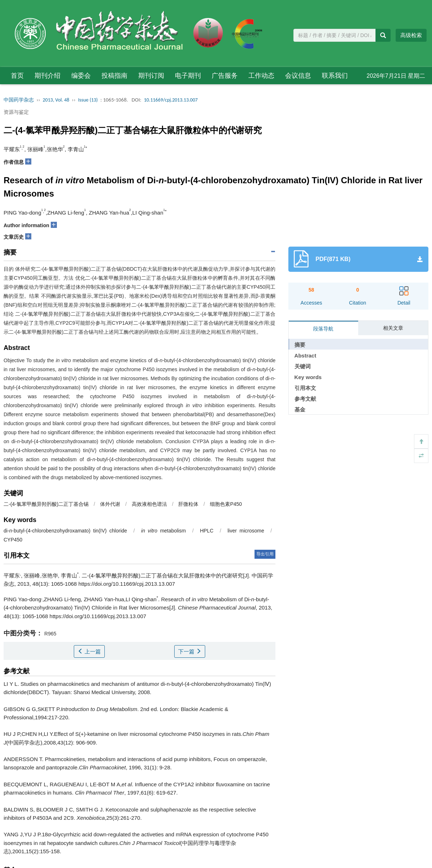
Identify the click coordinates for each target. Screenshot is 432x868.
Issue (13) (88, 100)
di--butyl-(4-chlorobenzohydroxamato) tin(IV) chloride (65, 531)
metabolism (163, 531)
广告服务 (225, 76)
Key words (308, 377)
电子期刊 (188, 76)
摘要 (300, 345)
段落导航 (323, 329)
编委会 (81, 76)
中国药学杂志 (19, 100)
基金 (300, 410)
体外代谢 (110, 504)
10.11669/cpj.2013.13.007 (171, 100)
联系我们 (335, 76)
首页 (17, 76)
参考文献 (305, 399)
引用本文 (305, 388)
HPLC (206, 531)
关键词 (303, 366)
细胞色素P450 (226, 504)
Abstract (305, 356)
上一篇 (89, 651)
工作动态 (261, 76)
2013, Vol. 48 (56, 100)
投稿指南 (114, 76)
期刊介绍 (48, 76)
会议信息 (298, 76)
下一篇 (190, 651)
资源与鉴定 (16, 112)
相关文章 (393, 328)
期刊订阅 (151, 76)
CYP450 (13, 540)
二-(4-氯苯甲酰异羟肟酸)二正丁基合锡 (46, 504)
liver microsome (246, 531)
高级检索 (411, 35)
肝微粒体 (188, 504)
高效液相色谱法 (149, 504)
